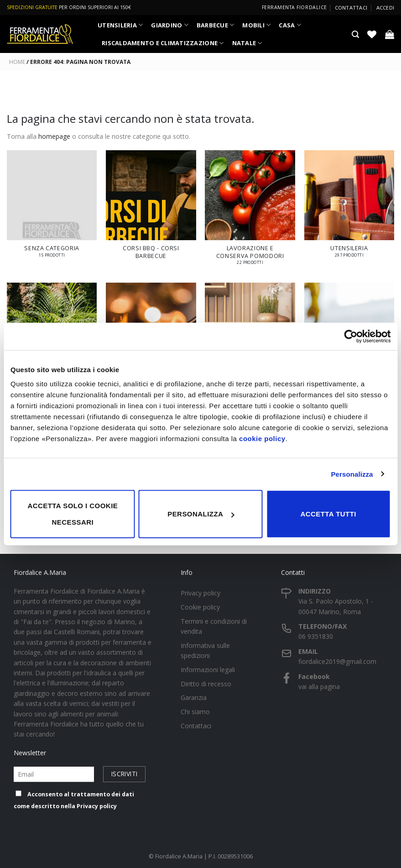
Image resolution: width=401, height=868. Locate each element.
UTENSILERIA (120, 25)
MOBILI (256, 25)
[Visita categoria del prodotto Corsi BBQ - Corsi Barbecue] (151, 209)
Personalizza (352, 474)
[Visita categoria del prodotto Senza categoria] (52, 208)
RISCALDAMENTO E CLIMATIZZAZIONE (163, 43)
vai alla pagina (319, 687)
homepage (54, 136)
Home (17, 62)
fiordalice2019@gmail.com (337, 661)
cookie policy (262, 439)
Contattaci (351, 8)
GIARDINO (170, 25)
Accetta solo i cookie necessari (73, 514)
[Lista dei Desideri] (372, 34)
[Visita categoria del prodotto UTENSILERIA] (349, 208)
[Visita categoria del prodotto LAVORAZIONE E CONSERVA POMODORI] (250, 212)
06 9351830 (316, 636)
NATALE (247, 43)
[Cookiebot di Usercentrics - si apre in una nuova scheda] (351, 336)
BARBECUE (216, 25)
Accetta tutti (328, 514)
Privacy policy (97, 806)
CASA (290, 25)
